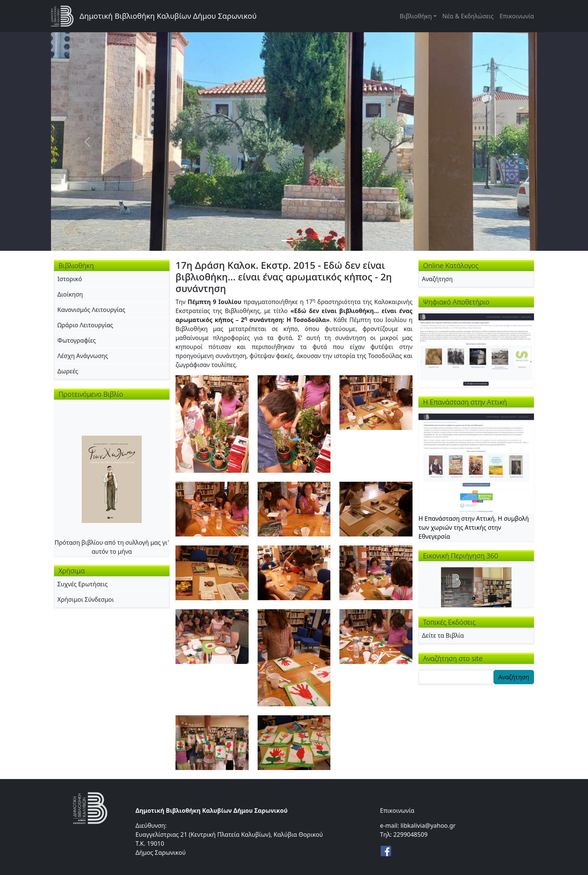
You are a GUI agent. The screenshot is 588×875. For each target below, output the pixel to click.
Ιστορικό (70, 279)
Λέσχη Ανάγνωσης (83, 356)
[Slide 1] (287, 240)
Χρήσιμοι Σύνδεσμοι (86, 599)
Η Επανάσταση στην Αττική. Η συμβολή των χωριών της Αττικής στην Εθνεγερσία (474, 527)
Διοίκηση (70, 294)
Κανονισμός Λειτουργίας (91, 310)
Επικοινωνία (517, 16)
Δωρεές (68, 371)
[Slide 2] (301, 240)
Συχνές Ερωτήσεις (82, 584)
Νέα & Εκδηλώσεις (468, 16)
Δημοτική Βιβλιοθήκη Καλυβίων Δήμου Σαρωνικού (168, 16)
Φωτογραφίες (76, 340)
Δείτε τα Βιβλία (443, 635)
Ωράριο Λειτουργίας (85, 325)
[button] (212, 423)
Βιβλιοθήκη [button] (416, 16)
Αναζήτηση (437, 279)
